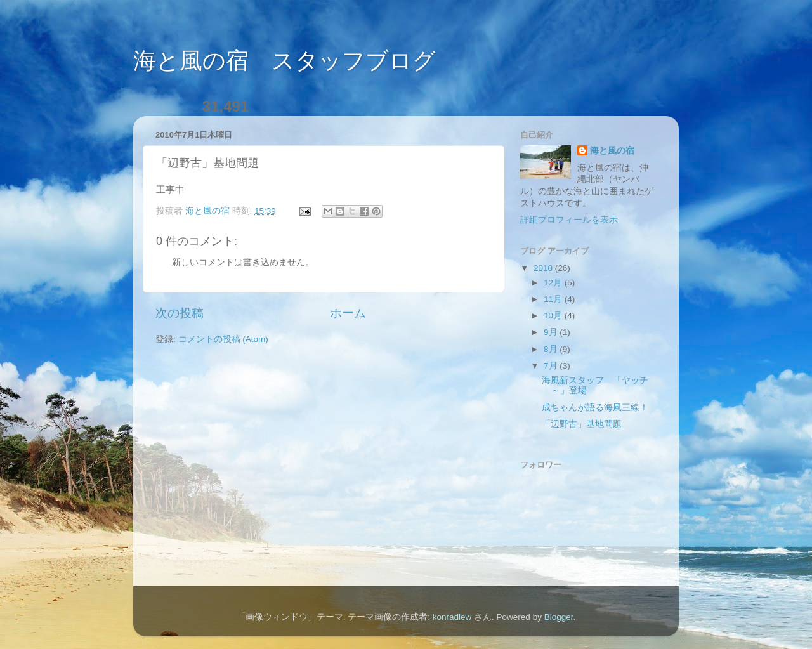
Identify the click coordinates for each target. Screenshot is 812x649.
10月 (554, 316)
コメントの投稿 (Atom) (223, 339)
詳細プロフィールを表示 (569, 220)
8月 (552, 349)
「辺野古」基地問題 (582, 424)
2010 (544, 268)
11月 (554, 299)
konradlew (452, 617)
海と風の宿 (612, 151)
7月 (552, 366)
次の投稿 (180, 313)
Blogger (559, 617)
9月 (552, 332)
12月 (554, 283)
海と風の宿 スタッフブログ (285, 61)
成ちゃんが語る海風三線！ (595, 408)
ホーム (348, 313)
